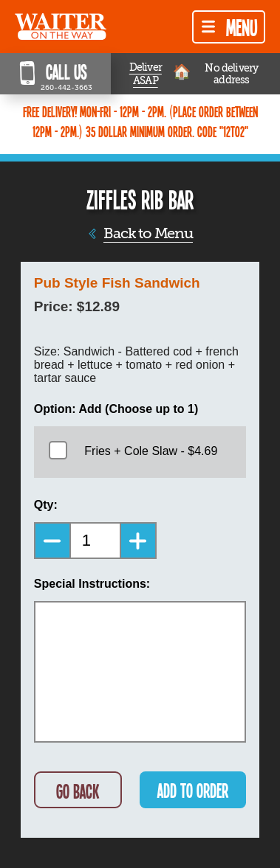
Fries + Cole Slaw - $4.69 (151, 451)
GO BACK (78, 791)
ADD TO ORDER (193, 790)
